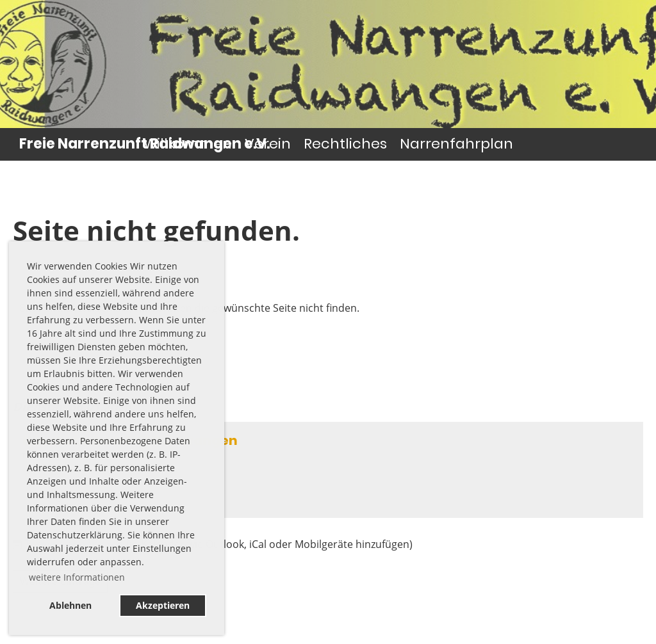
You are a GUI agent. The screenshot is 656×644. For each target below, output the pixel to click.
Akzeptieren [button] (163, 605)
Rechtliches (345, 144)
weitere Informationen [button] (77, 577)
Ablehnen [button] (70, 605)
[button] (328, 470)
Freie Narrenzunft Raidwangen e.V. (144, 144)
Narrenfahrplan (456, 144)
